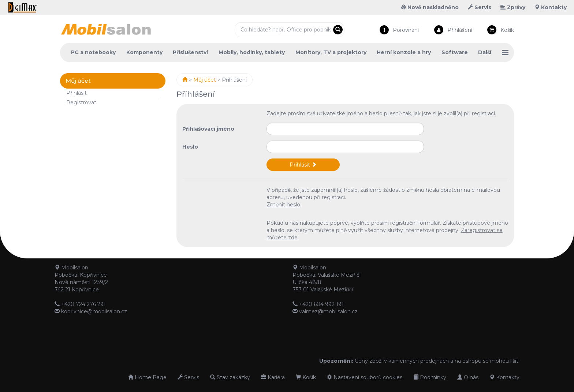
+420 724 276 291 (83, 304)
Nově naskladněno (430, 7)
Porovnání (406, 30)
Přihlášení (460, 30)
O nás (468, 377)
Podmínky (430, 377)
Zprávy (513, 7)
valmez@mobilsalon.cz (328, 311)
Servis (480, 7)
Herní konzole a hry (404, 52)
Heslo (190, 147)
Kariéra (273, 377)
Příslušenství (190, 52)
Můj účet (205, 80)
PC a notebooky (93, 52)
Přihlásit (77, 93)
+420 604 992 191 (321, 304)
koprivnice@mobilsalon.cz (94, 311)
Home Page (147, 377)
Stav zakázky (230, 377)
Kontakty (551, 7)
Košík (507, 30)
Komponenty (144, 52)
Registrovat (81, 102)
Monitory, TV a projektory (331, 52)
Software (455, 52)
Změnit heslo (283, 205)
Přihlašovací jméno (208, 129)
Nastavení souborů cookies (365, 377)
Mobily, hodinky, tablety (252, 52)
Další (485, 52)
